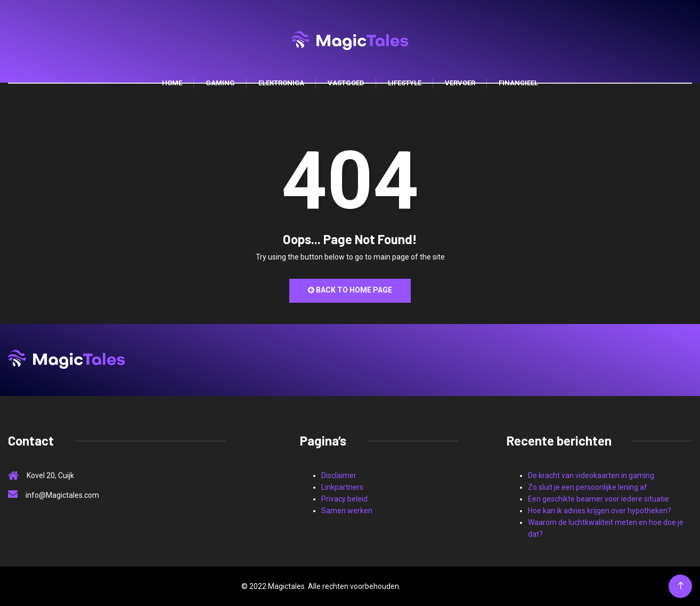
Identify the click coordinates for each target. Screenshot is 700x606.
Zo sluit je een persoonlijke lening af (588, 487)
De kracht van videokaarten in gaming (591, 475)
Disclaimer (339, 475)
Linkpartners (342, 487)
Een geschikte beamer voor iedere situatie (599, 499)
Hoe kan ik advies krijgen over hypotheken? (600, 511)
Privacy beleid (344, 499)
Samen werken (347, 511)
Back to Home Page (350, 290)
